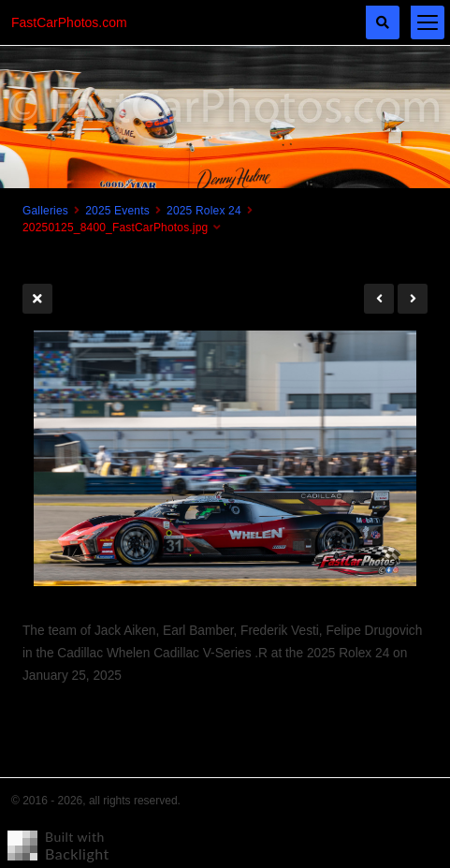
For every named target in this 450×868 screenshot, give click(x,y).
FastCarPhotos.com (69, 22)
